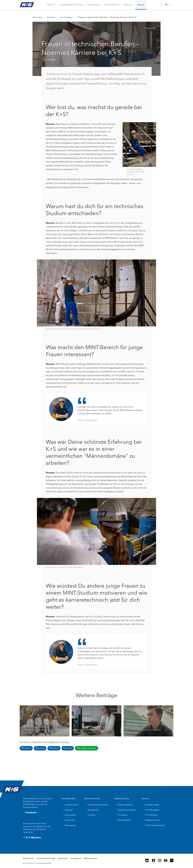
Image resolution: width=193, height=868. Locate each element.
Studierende (92, 810)
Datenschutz (28, 858)
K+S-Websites (32, 838)
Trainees (90, 815)
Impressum (63, 858)
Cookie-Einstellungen (46, 858)
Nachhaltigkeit (123, 820)
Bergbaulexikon (151, 820)
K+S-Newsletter (151, 810)
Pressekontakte (151, 805)
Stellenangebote (124, 805)
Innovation (121, 815)
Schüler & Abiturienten (97, 805)
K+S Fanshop (150, 815)
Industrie (68, 810)
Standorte (30, 813)
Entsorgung (69, 825)
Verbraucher (69, 815)
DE (166, 5)
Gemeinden (69, 820)
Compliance (76, 858)
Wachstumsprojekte (126, 810)
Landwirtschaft (70, 805)
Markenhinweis (91, 858)
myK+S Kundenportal (154, 825)
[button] (51, 5)
